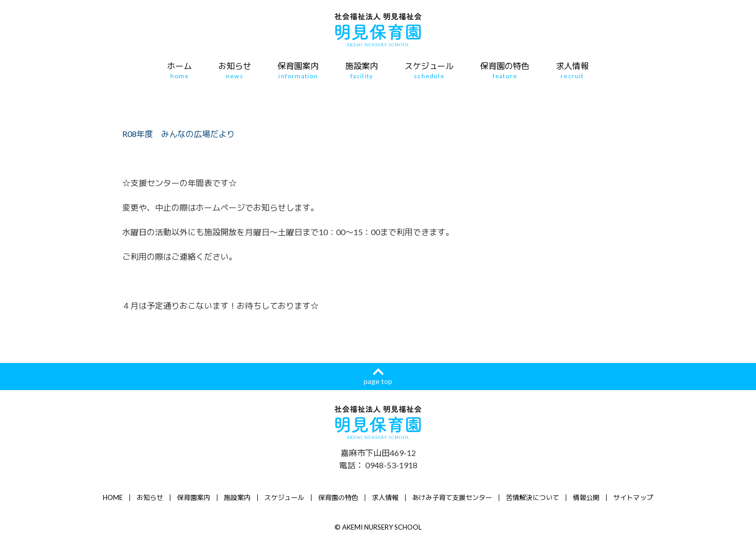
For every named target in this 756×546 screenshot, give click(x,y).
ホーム (180, 71)
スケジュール (429, 71)
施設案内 (362, 71)
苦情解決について (532, 497)
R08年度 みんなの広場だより (179, 134)
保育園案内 (298, 71)
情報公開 (586, 497)
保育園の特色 (505, 71)
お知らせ (235, 71)
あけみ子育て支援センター (452, 497)
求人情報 (572, 71)
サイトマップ (633, 497)
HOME (113, 497)
